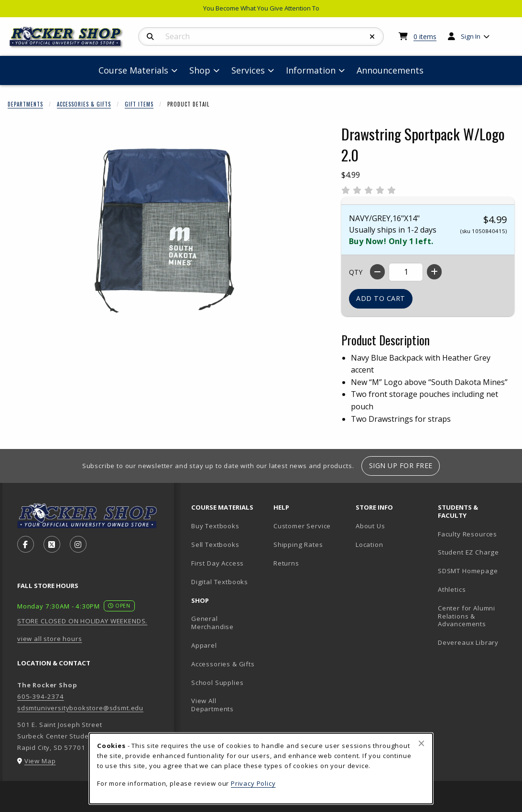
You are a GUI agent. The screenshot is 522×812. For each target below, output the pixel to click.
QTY (356, 272)
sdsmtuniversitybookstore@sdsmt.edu (80, 708)
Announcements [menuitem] (390, 70)
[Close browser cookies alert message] (421, 743)
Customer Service (302, 526)
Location (370, 545)
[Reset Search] (372, 37)
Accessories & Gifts (84, 104)
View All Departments (212, 705)
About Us (370, 526)
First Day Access (217, 563)
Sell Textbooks (215, 545)
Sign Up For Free (401, 465)
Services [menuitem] (248, 70)
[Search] (150, 37)
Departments (25, 104)
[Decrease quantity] (377, 272)
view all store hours (50, 639)
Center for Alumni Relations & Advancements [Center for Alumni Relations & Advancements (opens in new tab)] (467, 616)
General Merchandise (212, 623)
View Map (40, 761)
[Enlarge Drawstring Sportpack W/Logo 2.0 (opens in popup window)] (163, 230)
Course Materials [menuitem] (133, 70)
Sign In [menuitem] (471, 36)
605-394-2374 (41, 696)
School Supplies (217, 683)
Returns (286, 563)
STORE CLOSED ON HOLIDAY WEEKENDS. (82, 621)
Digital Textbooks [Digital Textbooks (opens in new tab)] (220, 582)
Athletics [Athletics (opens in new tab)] (452, 589)
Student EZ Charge (468, 552)
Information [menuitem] (311, 70)
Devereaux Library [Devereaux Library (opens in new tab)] (468, 642)
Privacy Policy (253, 783)
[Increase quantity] (434, 272)
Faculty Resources (468, 534)
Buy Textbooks (215, 526)
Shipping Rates (298, 545)
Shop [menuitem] (200, 70)
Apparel (204, 645)
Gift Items (139, 104)
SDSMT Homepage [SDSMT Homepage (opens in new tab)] (468, 571)
